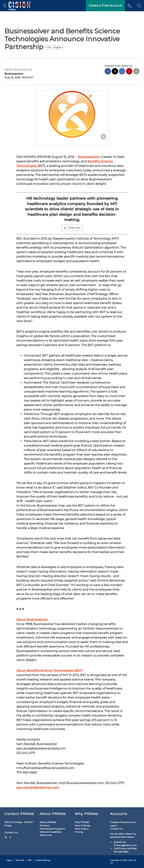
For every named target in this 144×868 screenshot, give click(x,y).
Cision (130, 860)
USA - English (55, 47)
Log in (114, 826)
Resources (46, 835)
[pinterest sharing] (129, 72)
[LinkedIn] (14, 837)
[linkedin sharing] (122, 72)
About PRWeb (48, 822)
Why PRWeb (82, 822)
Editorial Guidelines (51, 832)
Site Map (20, 860)
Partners (45, 826)
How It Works (82, 826)
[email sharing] (136, 72)
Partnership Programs (52, 829)
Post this (72, 228)
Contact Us (12, 833)
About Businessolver (32, 620)
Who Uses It (82, 829)
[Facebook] (10, 837)
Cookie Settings (43, 860)
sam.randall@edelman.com (38, 787)
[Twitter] (6, 837)
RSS (30, 860)
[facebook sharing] (108, 72)
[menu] (5, 6)
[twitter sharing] (115, 72)
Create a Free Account (123, 822)
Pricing (79, 832)
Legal (9, 860)
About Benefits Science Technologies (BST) (49, 670)
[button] (139, 6)
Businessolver (89, 157)
